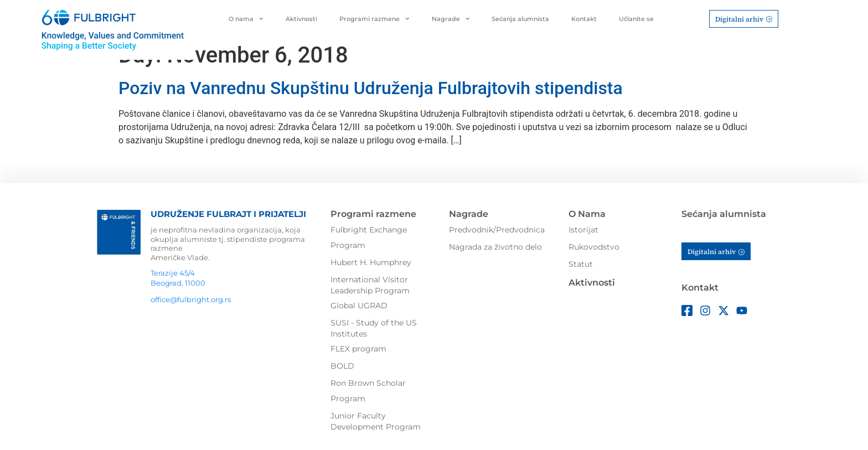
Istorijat (583, 230)
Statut (581, 264)
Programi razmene (374, 19)
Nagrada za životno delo (495, 247)
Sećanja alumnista (520, 19)
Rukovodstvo (594, 247)
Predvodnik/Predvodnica (497, 230)
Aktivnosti (301, 19)
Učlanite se (636, 19)
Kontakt (584, 19)
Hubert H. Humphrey (371, 262)
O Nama (587, 214)
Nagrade (451, 19)
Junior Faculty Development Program (376, 421)
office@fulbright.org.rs (191, 299)
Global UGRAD (359, 306)
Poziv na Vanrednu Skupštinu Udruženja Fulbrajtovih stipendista (371, 88)
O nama (246, 19)
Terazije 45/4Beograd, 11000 (178, 278)
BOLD (342, 366)
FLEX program (358, 349)
